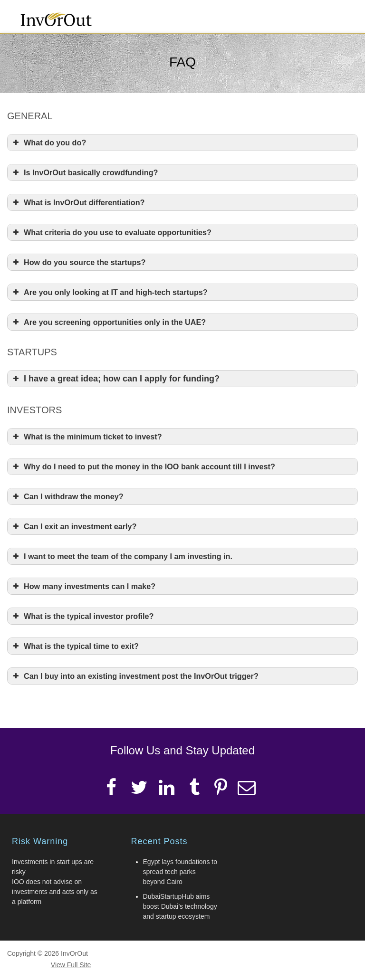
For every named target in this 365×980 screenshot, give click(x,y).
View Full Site (71, 965)
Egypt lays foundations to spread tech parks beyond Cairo (180, 872)
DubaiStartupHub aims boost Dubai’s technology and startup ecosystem (180, 906)
